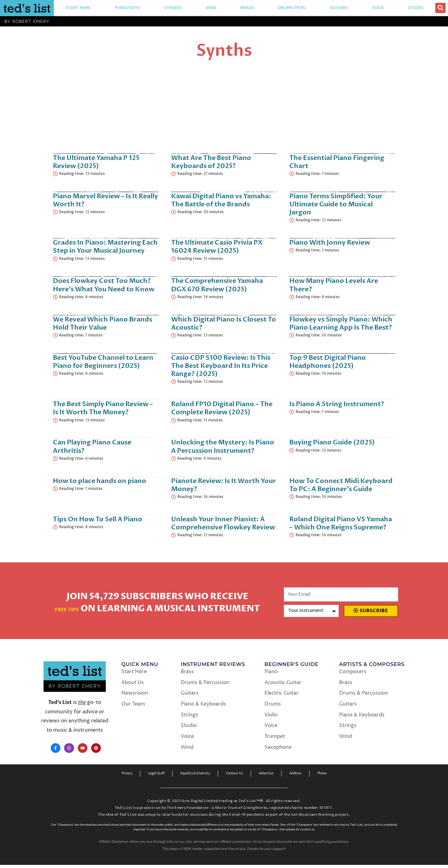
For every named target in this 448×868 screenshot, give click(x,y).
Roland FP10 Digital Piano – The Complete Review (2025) (222, 408)
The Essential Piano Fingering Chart (337, 162)
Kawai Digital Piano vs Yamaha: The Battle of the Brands (221, 200)
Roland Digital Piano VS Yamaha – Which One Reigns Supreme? (341, 523)
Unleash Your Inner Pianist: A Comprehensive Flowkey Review (223, 523)
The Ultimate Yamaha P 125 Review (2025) (96, 162)
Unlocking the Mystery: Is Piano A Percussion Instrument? (223, 446)
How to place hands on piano (100, 481)
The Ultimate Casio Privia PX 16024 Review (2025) (217, 247)
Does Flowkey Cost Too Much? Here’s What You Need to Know (104, 285)
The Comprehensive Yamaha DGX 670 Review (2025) (217, 285)
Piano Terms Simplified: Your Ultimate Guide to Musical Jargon (336, 204)
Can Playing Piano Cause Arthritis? (92, 446)
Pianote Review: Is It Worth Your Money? (224, 485)
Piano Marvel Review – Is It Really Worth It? (105, 200)
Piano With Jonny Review (330, 243)
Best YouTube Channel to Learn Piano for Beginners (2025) (103, 362)
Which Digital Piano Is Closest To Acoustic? (224, 324)
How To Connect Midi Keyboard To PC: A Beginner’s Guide (341, 485)
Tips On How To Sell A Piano (98, 519)
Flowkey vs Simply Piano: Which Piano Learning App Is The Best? (341, 324)
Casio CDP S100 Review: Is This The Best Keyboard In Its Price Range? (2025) (221, 366)
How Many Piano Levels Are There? (334, 285)
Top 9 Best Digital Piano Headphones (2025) (328, 362)
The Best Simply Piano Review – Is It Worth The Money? (103, 408)
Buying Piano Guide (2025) (332, 442)
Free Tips (67, 609)
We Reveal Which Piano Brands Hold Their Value (103, 324)
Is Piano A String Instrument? (337, 404)
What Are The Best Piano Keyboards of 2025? (211, 162)
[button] (440, 8)
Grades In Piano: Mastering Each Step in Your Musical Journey (105, 247)
